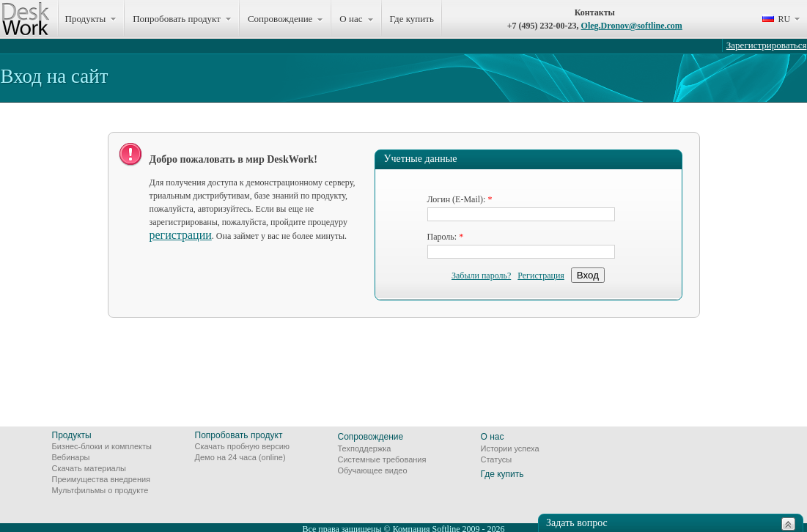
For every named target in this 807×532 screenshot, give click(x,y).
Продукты (72, 435)
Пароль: (442, 237)
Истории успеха (510, 448)
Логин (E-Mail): (457, 199)
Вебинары (71, 457)
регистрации (181, 235)
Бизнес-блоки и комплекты (102, 446)
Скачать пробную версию (243, 446)
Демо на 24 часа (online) (240, 457)
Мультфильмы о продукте (100, 490)
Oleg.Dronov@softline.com (632, 26)
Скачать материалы (89, 468)
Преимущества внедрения (102, 479)
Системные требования (382, 459)
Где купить (412, 19)
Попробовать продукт (239, 435)
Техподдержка (365, 448)
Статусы (497, 459)
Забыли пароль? (481, 276)
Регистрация (541, 276)
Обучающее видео (373, 470)
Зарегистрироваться (767, 45)
